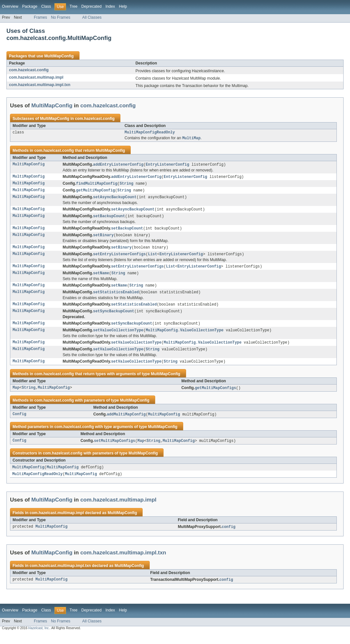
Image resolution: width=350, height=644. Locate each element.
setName (101, 278)
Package (30, 6)
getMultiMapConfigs (215, 396)
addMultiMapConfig (126, 423)
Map (16, 396)
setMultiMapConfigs (115, 450)
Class (46, 6)
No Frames (61, 17)
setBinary (103, 239)
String (126, 185)
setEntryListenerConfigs (119, 259)
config (229, 537)
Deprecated (92, 6)
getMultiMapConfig (95, 192)
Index (110, 6)
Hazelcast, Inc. (39, 638)
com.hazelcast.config (29, 70)
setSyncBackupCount (114, 317)
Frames (40, 17)
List (153, 259)
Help (123, 6)
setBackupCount (109, 219)
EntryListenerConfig (168, 166)
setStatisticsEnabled (116, 298)
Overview (10, 6)
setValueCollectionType (118, 337)
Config (19, 423)
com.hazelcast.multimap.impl (36, 77)
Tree (74, 6)
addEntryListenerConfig (118, 166)
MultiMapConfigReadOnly (150, 133)
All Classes (92, 17)
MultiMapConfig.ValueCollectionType (185, 337)
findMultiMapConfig (97, 185)
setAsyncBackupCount (115, 200)
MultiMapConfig (59, 56)
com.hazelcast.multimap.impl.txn (40, 85)
